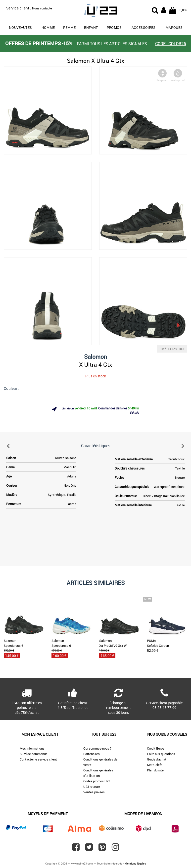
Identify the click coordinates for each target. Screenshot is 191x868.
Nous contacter (42, 8)
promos (114, 27)
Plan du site (155, 770)
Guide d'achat (157, 759)
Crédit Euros (156, 748)
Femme (69, 27)
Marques (174, 27)
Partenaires (92, 754)
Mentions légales (135, 863)
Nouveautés (21, 27)
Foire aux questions (161, 754)
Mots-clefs (155, 765)
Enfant (91, 27)
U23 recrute (92, 787)
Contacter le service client (38, 759)
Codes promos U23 (97, 781)
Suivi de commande (34, 754)
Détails (134, 412)
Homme (48, 27)
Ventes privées (94, 792)
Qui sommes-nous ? (97, 748)
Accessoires (144, 27)
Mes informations (32, 748)
